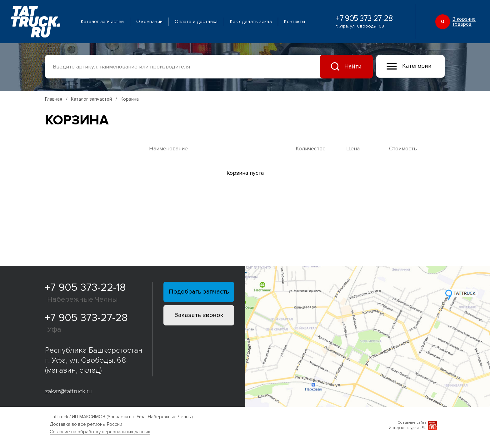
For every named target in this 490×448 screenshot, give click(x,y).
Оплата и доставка (196, 22)
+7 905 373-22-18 (85, 287)
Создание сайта (412, 423)
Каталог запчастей (102, 22)
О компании (150, 22)
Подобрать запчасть (199, 292)
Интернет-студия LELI (408, 428)
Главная (54, 99)
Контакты (295, 22)
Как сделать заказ (251, 22)
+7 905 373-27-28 (364, 19)
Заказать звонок (199, 315)
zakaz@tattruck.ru (68, 391)
